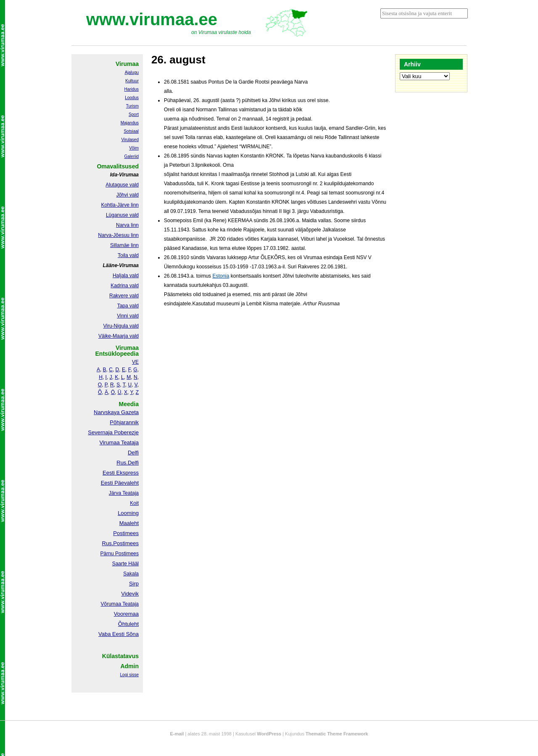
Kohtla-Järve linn (120, 205)
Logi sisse (129, 675)
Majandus (130, 123)
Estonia (221, 276)
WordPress (269, 734)
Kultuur (132, 81)
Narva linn (127, 225)
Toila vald (128, 255)
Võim (134, 148)
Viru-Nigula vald (121, 326)
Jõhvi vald (128, 195)
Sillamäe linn (124, 245)
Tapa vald (128, 306)
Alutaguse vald (122, 185)
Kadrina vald (125, 286)
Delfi (133, 453)
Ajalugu (132, 72)
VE (135, 362)
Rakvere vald (124, 296)
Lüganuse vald (122, 215)
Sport (134, 114)
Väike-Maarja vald (119, 336)
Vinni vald (128, 316)
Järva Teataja (124, 493)
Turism (132, 106)
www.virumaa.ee (152, 19)
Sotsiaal (131, 131)
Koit (134, 503)
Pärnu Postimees (120, 554)
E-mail (177, 734)
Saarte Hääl (125, 564)
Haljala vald (126, 276)
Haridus (132, 89)
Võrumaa (111, 604)
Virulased (130, 140)
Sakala (131, 574)
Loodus (132, 98)
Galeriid (132, 156)
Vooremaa (126, 614)
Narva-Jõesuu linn (118, 235)
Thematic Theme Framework (337, 734)
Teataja (130, 604)
